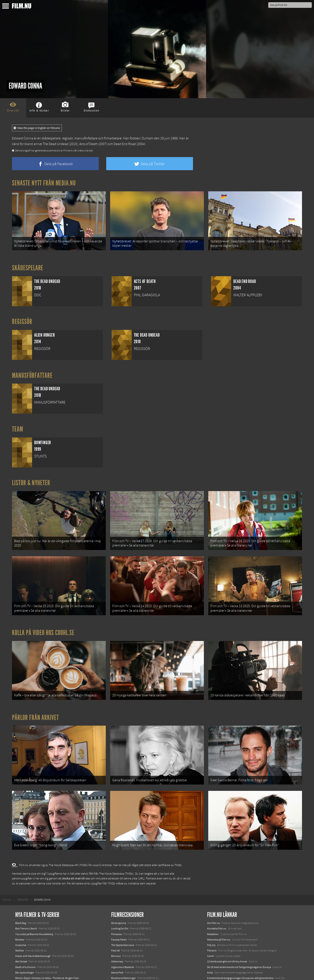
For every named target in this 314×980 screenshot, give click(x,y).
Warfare (20, 907)
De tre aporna (119, 880)
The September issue (123, 902)
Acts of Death (89, 144)
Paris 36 (115, 907)
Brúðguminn (118, 951)
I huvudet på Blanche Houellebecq (34, 891)
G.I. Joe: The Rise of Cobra (125, 946)
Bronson (116, 913)
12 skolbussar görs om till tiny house (227, 918)
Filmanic (212, 907)
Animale (20, 944)
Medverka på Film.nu (219, 896)
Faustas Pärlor (119, 896)
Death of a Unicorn (26, 924)
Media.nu (212, 946)
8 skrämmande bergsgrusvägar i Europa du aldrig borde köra (240, 935)
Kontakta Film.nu (217, 885)
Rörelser (20, 896)
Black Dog (21, 880)
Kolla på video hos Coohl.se (43, 611)
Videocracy (117, 918)
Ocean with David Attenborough (33, 913)
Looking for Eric (120, 885)
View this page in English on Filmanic (37, 128)
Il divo (115, 940)
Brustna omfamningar (123, 935)
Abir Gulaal (21, 918)
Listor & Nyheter (31, 476)
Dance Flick (117, 929)
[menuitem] (7, 857)
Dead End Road (125, 144)
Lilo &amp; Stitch (25, 966)
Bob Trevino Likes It (26, 885)
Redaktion (213, 891)
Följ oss (211, 902)
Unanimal (21, 902)
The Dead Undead (56, 144)
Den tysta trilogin (25, 929)
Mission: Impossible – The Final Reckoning (38, 961)
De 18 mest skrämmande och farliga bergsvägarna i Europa (239, 924)
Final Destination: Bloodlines (31, 950)
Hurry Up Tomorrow (26, 956)
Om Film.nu (214, 880)
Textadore (213, 940)
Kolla (210, 929)
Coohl (211, 913)
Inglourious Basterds (123, 924)
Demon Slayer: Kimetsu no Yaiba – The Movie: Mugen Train (47, 935)
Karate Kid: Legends (26, 972)
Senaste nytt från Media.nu (44, 183)
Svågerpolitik (214, 956)
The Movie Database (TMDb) (116, 831)
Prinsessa (116, 891)
